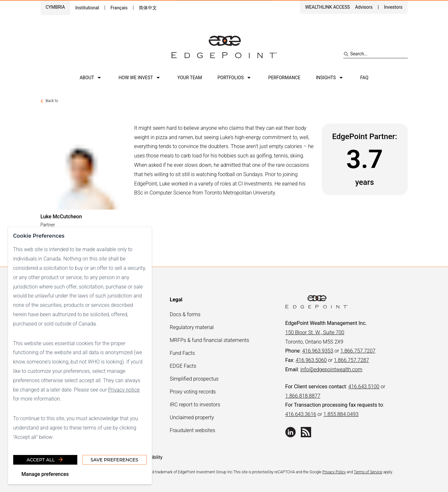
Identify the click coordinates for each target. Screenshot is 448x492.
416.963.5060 (311, 360)
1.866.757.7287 (352, 360)
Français (119, 8)
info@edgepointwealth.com (331, 369)
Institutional (87, 8)
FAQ (364, 78)
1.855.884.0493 (341, 414)
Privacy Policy (334, 472)
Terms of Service (368, 472)
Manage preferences (45, 474)
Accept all (45, 459)
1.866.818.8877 (303, 396)
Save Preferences (114, 459)
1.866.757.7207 (358, 351)
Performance (284, 78)
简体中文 (148, 8)
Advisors (364, 7)
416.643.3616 (301, 414)
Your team (190, 78)
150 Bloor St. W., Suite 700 (315, 332)
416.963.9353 (318, 351)
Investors (393, 7)
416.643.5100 (364, 387)
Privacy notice (124, 389)
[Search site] (375, 54)
